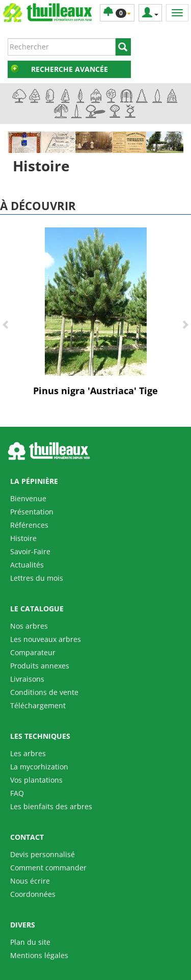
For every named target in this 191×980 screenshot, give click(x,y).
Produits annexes (40, 666)
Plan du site (30, 942)
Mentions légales (39, 955)
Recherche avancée (70, 69)
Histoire (23, 538)
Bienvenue (28, 498)
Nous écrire (30, 881)
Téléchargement (38, 705)
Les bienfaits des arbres (51, 806)
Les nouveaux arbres (46, 639)
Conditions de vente (44, 692)
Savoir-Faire (30, 551)
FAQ (17, 793)
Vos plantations (36, 780)
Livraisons (27, 679)
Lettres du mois (37, 578)
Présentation (32, 512)
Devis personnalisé (43, 854)
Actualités (27, 565)
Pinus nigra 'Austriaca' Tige (95, 391)
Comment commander (48, 868)
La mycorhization (39, 767)
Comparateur (33, 652)
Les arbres (28, 753)
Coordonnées (33, 894)
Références (29, 525)
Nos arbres (29, 626)
